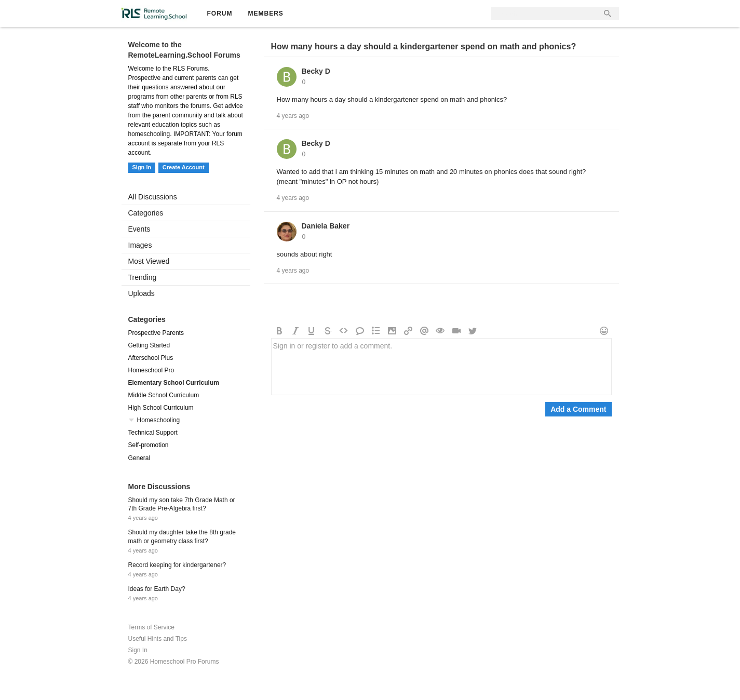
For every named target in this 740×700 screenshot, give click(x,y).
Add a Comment (578, 409)
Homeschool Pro (151, 370)
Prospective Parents (156, 333)
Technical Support (153, 433)
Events (139, 229)
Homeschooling (159, 420)
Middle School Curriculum (164, 395)
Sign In (142, 167)
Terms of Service (151, 627)
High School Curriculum (161, 408)
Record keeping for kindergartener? (177, 565)
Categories (146, 213)
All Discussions (153, 197)
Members (266, 14)
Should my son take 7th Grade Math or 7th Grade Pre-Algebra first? (182, 504)
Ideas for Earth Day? (157, 589)
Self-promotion (149, 445)
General (139, 458)
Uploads (142, 293)
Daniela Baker (326, 226)
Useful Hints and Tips (158, 639)
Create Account (184, 167)
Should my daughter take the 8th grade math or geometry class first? (182, 537)
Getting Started (149, 345)
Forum (220, 14)
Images (140, 245)
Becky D (316, 71)
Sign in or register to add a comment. (441, 367)
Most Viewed (149, 261)
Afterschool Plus (151, 358)
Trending (143, 277)
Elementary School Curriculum (174, 383)
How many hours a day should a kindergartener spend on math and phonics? (424, 46)
